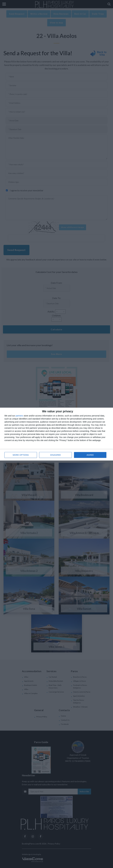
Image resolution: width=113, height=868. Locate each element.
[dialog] (56, 434)
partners (19, 416)
